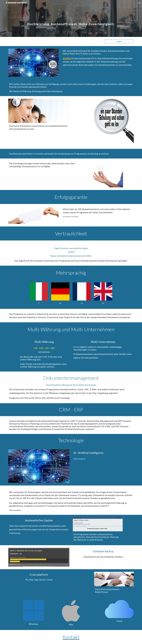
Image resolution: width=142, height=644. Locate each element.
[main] (71, 18)
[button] (139, 3)
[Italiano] (119, 41)
